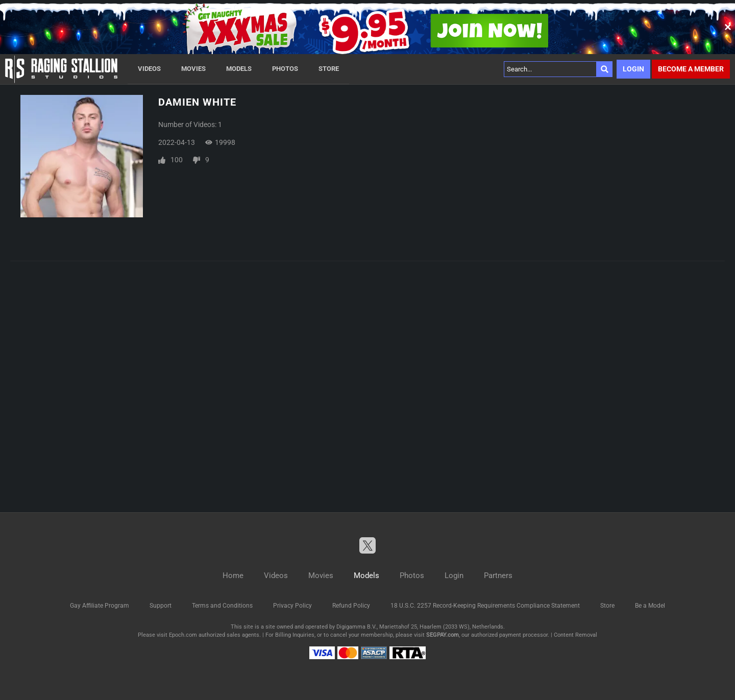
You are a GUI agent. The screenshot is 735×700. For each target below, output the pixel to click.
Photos (285, 69)
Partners (498, 576)
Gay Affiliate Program (100, 606)
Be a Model (650, 606)
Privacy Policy (292, 606)
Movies (193, 69)
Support (161, 606)
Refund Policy (351, 606)
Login (633, 69)
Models (239, 69)
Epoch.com (183, 635)
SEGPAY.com (443, 635)
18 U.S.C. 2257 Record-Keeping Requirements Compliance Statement (485, 606)
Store (329, 69)
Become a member (691, 69)
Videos (149, 69)
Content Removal (575, 635)
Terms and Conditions (222, 606)
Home (233, 576)
